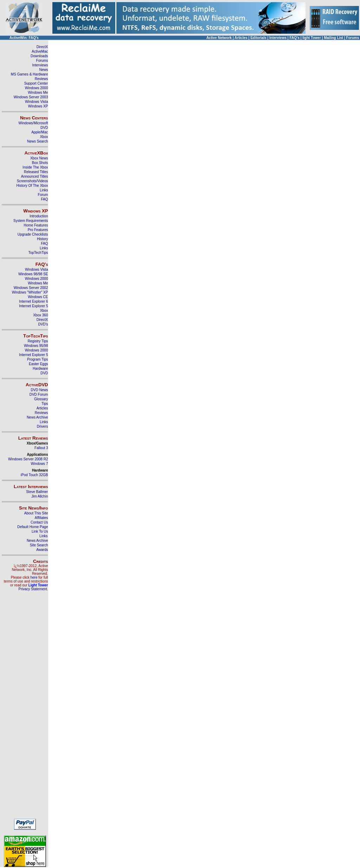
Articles (241, 38)
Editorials (258, 38)
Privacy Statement (33, 589)
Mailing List (333, 38)
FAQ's (294, 38)
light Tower (312, 38)
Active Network (219, 38)
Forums (353, 38)
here (34, 577)
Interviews (278, 38)
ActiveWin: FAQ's (24, 38)
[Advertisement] (25, 708)
